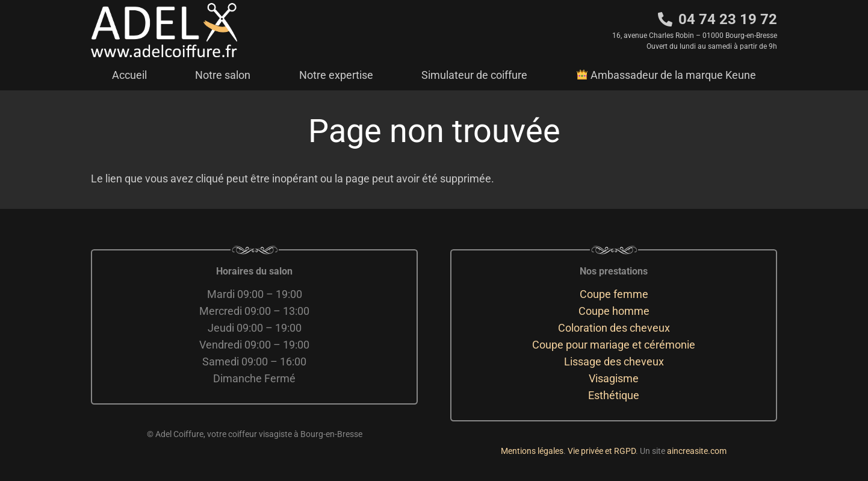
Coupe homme (614, 311)
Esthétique (614, 395)
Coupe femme (614, 294)
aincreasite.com (697, 451)
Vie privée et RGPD (602, 451)
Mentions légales (532, 451)
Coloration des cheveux (614, 328)
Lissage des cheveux (614, 362)
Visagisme (614, 378)
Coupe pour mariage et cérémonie (614, 345)
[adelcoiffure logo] (164, 30)
